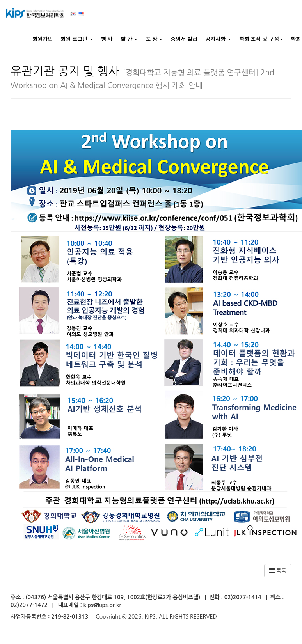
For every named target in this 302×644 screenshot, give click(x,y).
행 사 (107, 39)
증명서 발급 (184, 39)
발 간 (129, 39)
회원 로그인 (76, 39)
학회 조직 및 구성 (261, 39)
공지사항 (218, 39)
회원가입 (43, 39)
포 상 (154, 39)
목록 (278, 571)
